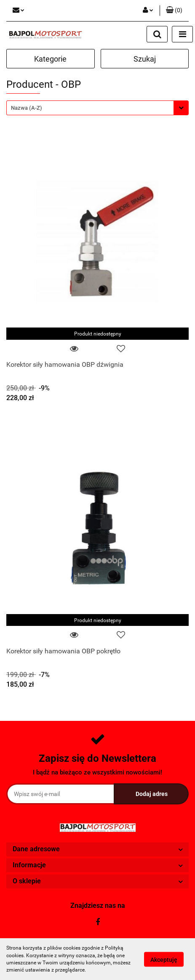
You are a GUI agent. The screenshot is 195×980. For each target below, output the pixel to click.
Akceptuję (164, 959)
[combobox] (97, 108)
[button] (174, 11)
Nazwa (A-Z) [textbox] (27, 108)
